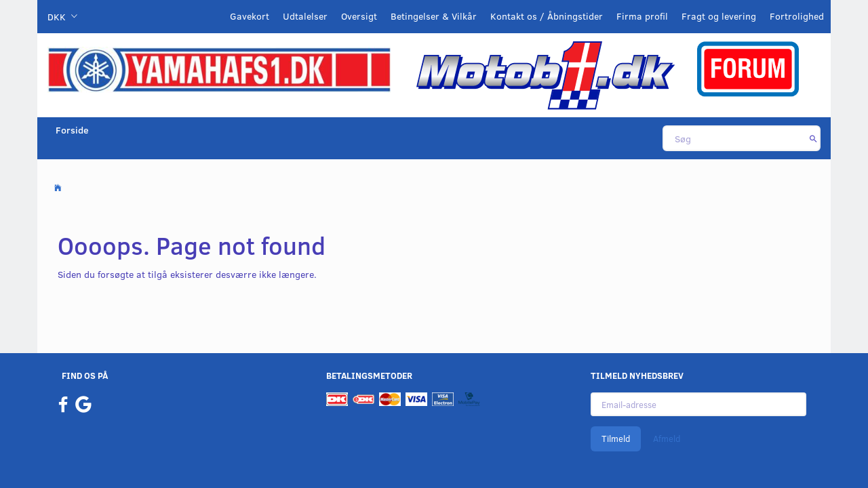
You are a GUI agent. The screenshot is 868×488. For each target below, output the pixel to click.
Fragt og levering (719, 16)
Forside (72, 130)
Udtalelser (305, 16)
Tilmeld (616, 439)
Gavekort (250, 16)
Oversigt (359, 16)
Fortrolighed (797, 16)
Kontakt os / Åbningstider (547, 16)
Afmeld (667, 439)
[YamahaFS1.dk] (219, 69)
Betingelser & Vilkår (434, 16)
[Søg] (813, 138)
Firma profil (642, 16)
